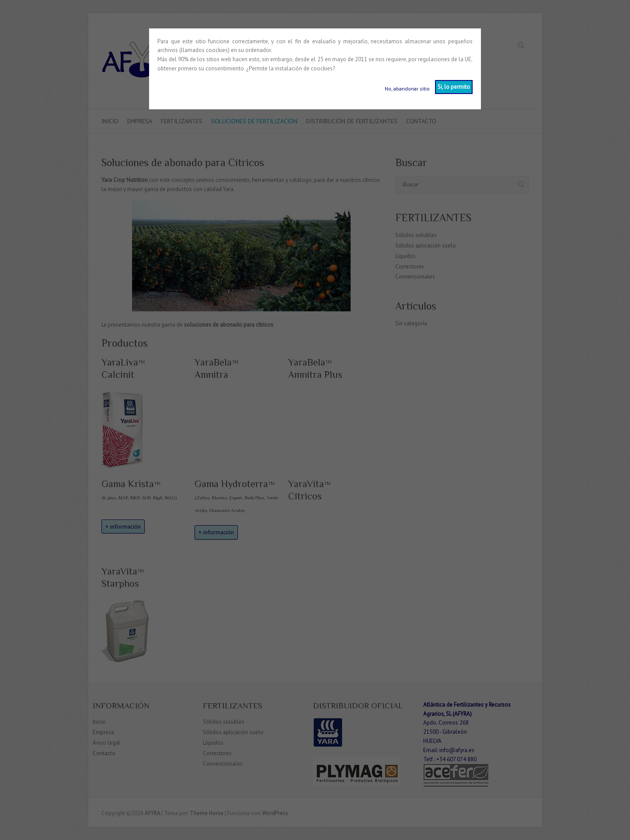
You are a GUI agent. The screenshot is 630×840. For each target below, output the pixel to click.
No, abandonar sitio (407, 89)
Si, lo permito (454, 87)
